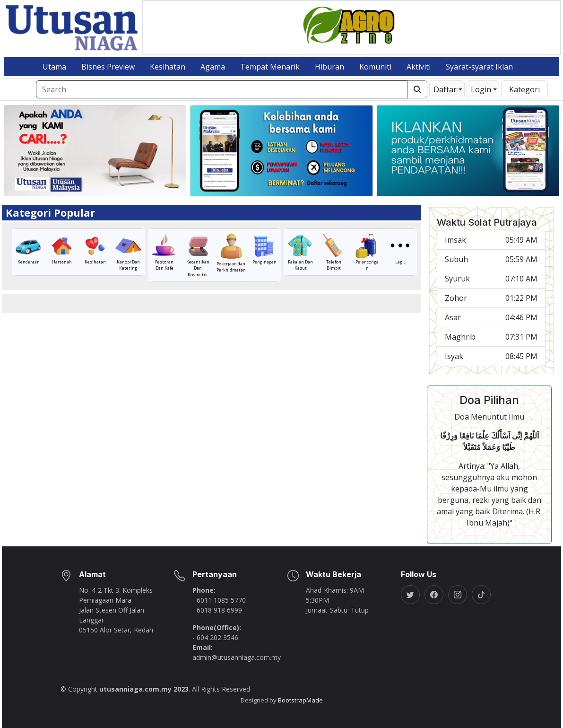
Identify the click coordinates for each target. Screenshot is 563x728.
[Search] (222, 89)
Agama (213, 67)
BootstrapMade (300, 700)
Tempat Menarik (270, 67)
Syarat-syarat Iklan (479, 67)
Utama (54, 67)
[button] (447, 89)
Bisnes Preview (108, 67)
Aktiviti (419, 67)
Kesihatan (168, 67)
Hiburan (329, 67)
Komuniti (375, 67)
